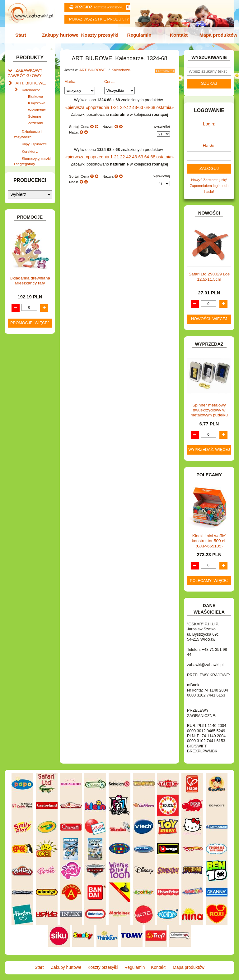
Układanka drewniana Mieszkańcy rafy (30, 606)
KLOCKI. (23, 332)
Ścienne (35, 112)
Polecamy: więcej (209, 575)
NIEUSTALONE (28, 484)
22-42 (126, 104)
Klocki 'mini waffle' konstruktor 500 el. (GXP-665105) (209, 536)
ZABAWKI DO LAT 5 (32, 448)
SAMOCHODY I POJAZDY (25, 433)
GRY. (20, 295)
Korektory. (30, 145)
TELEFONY (25, 441)
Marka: (70, 79)
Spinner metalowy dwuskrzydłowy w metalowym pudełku (209, 405)
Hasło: (209, 143)
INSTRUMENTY (29, 308)
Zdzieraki (35, 119)
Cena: (110, 79)
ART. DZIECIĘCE (30, 181)
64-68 (148, 104)
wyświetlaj (162, 122)
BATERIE (23, 205)
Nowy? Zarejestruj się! (209, 176)
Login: (209, 122)
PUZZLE (23, 412)
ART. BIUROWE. (29, 80)
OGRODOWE (27, 399)
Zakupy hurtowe (62, 35)
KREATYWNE (27, 345)
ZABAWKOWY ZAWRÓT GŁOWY (24, 71)
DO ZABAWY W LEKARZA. (25, 227)
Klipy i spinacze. (35, 138)
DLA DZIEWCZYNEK (33, 218)
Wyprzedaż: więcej (209, 445)
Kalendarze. (31, 86)
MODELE (23, 375)
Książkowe (37, 99)
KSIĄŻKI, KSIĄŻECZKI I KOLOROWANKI (21, 357)
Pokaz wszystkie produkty (99, 19)
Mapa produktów (215, 35)
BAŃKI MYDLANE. (31, 199)
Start (24, 35)
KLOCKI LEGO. (28, 339)
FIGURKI (23, 281)
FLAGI (21, 288)
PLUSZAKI (24, 406)
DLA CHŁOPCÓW (30, 212)
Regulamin (138, 35)
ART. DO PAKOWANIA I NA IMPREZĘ (22, 169)
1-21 (116, 104)
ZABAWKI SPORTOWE (20, 468)
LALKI (21, 368)
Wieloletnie (37, 105)
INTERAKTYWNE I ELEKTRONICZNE (27, 317)
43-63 (137, 104)
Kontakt (177, 35)
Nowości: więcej (209, 314)
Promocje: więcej (30, 649)
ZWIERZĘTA (26, 477)
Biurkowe (35, 92)
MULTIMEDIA (27, 381)
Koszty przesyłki (101, 35)
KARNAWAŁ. (26, 326)
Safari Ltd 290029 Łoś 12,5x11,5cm (209, 272)
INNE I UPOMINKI (30, 301)
